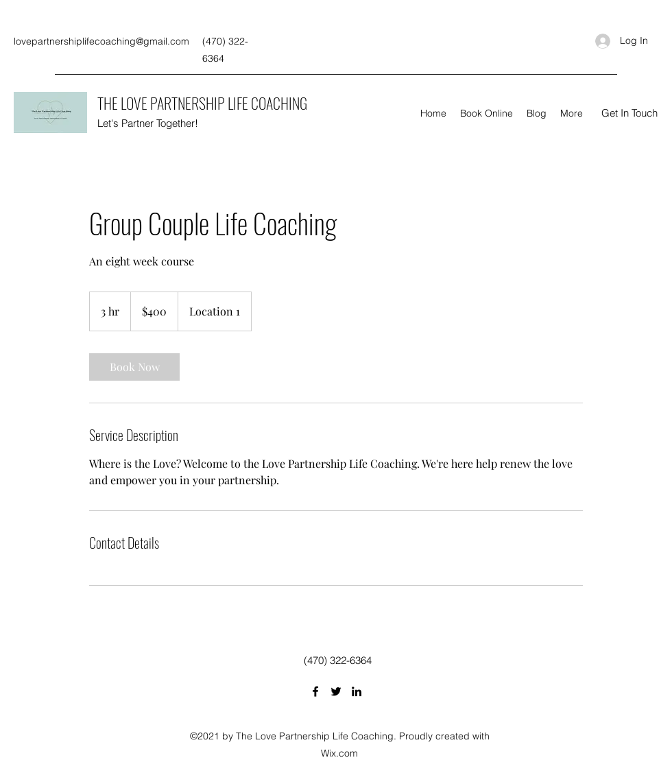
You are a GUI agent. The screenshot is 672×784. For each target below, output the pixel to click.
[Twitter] (336, 691)
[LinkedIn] (357, 691)
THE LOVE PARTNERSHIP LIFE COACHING (202, 103)
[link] (134, 367)
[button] (629, 113)
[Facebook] (315, 691)
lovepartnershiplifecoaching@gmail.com (101, 41)
